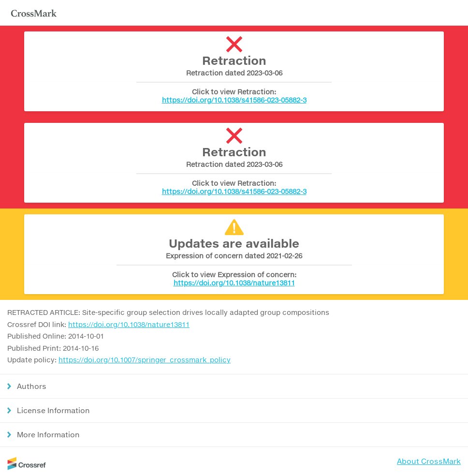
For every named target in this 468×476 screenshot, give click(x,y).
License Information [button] (53, 410)
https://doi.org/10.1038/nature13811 (234, 283)
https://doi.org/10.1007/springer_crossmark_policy (145, 360)
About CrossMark (429, 461)
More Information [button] (48, 434)
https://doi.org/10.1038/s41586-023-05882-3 (234, 100)
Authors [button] (32, 386)
